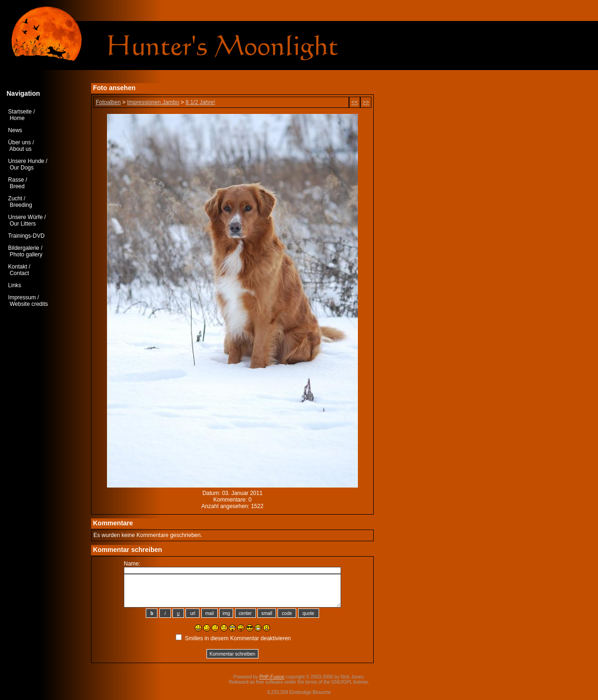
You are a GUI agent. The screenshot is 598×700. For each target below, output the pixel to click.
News (15, 130)
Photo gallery (26, 255)
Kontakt (18, 267)
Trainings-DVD (26, 236)
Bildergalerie (24, 248)
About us (20, 149)
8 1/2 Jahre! (200, 102)
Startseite (20, 112)
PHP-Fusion (272, 677)
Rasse (16, 180)
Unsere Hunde (26, 161)
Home (17, 118)
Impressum (22, 297)
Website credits (29, 304)
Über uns (19, 142)
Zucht (15, 198)
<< (355, 102)
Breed (17, 186)
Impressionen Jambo (153, 102)
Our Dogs (22, 168)
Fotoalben (108, 102)
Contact (19, 273)
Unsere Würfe (25, 217)
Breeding (21, 205)
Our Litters (23, 224)
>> (366, 102)
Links (14, 285)
